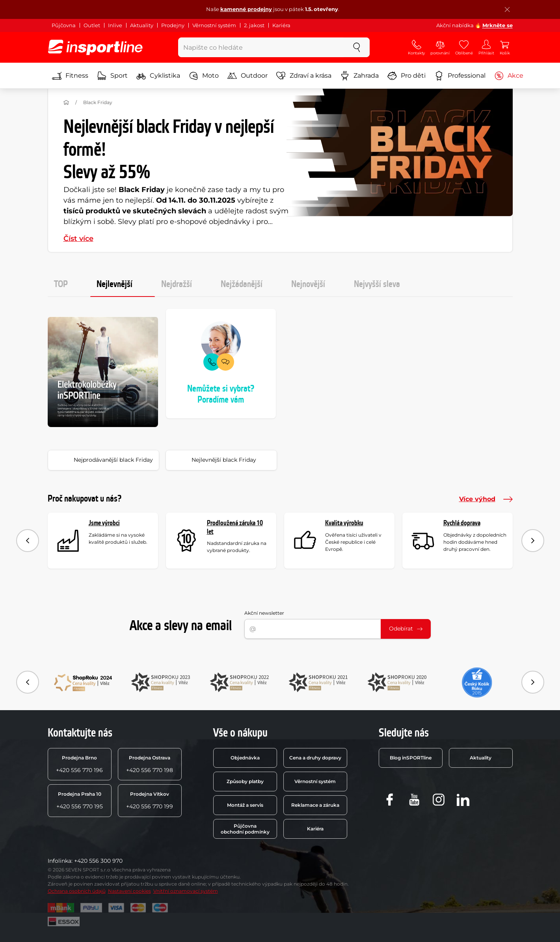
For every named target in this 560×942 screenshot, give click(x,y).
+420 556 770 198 (150, 764)
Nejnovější (308, 284)
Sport (112, 76)
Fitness (70, 76)
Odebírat (406, 629)
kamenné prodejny (246, 9)
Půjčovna (64, 25)
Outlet (92, 25)
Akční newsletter (264, 613)
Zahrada (359, 76)
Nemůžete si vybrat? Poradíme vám (221, 395)
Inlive (115, 25)
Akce (509, 76)
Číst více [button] (78, 239)
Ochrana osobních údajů (77, 891)
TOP (61, 284)
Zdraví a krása (304, 76)
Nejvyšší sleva (377, 284)
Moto (204, 76)
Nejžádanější (242, 284)
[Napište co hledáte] (261, 47)
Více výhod (486, 499)
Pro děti (407, 76)
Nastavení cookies (129, 891)
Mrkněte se (498, 25)
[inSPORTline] (95, 47)
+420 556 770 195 (80, 800)
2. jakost (254, 25)
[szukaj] (357, 47)
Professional (460, 76)
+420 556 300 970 (98, 861)
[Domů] (66, 103)
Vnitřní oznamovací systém (186, 891)
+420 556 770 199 (150, 800)
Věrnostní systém (214, 25)
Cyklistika (158, 76)
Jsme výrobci (104, 523)
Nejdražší (177, 284)
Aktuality (142, 25)
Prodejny (173, 25)
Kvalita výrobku (344, 523)
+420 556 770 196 (79, 764)
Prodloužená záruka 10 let (235, 527)
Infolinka (60, 861)
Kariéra (281, 25)
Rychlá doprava (462, 523)
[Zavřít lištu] (507, 9)
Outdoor (247, 76)
